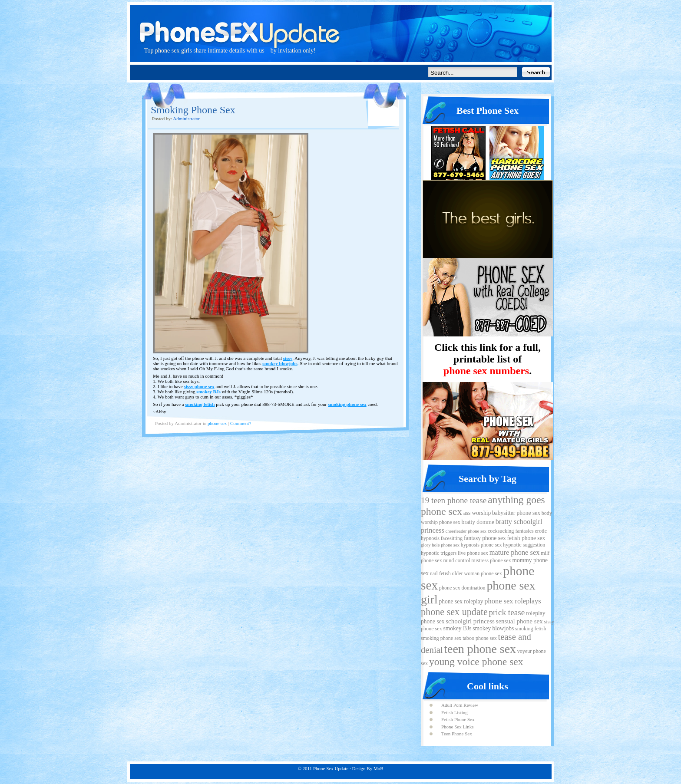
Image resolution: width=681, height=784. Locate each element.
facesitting (452, 538)
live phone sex (473, 553)
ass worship (477, 513)
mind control (456, 560)
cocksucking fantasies (511, 531)
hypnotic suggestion (524, 545)
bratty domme (478, 522)
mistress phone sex (491, 560)
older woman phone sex (477, 573)
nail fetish (440, 573)
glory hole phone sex (440, 545)
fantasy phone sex (485, 538)
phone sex (217, 423)
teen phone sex (480, 649)
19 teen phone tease (454, 500)
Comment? (241, 423)
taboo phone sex (480, 638)
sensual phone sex (519, 621)
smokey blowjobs (280, 363)
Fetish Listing (455, 712)
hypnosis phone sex (481, 545)
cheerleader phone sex (466, 531)
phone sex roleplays (512, 601)
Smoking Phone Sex (193, 110)
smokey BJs (208, 392)
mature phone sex (515, 552)
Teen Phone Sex (457, 734)
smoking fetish (200, 404)
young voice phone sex (476, 662)
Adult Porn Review (460, 705)
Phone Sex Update (340, 24)
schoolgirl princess (470, 621)
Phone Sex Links (458, 727)
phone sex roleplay (461, 601)
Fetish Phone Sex (458, 719)
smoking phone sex (347, 404)
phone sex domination (462, 588)
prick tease (507, 612)
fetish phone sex (526, 538)
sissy (288, 358)
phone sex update (454, 612)
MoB (379, 768)
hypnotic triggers (439, 553)
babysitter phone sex (516, 513)
